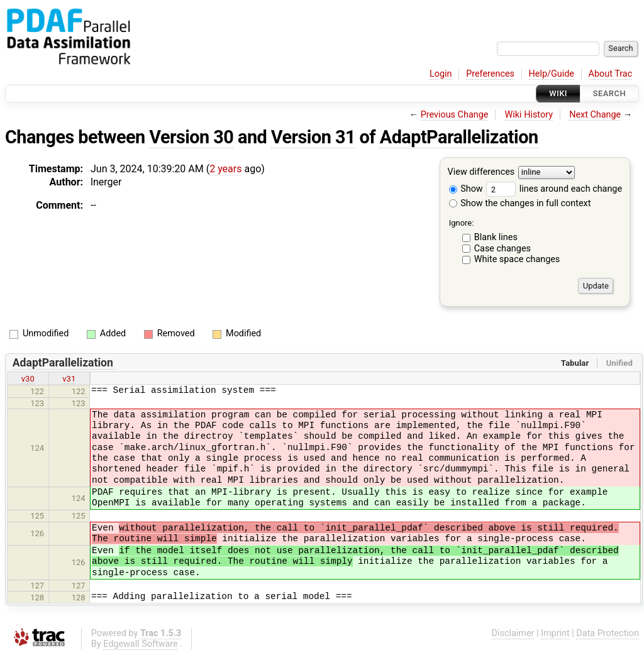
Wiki (558, 93)
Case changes (502, 249)
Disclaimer (513, 633)
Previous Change (455, 115)
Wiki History (529, 115)
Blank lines (496, 237)
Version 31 (313, 137)
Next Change (595, 115)
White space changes (517, 259)
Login (441, 74)
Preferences (490, 74)
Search (609, 93)
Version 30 (191, 137)
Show (466, 189)
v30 (28, 379)
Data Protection (608, 633)
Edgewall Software (141, 644)
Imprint (555, 633)
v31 (69, 379)
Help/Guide (552, 74)
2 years (225, 169)
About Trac (611, 74)
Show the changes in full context (520, 203)
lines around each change (554, 189)
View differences (481, 173)
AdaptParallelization (459, 137)
